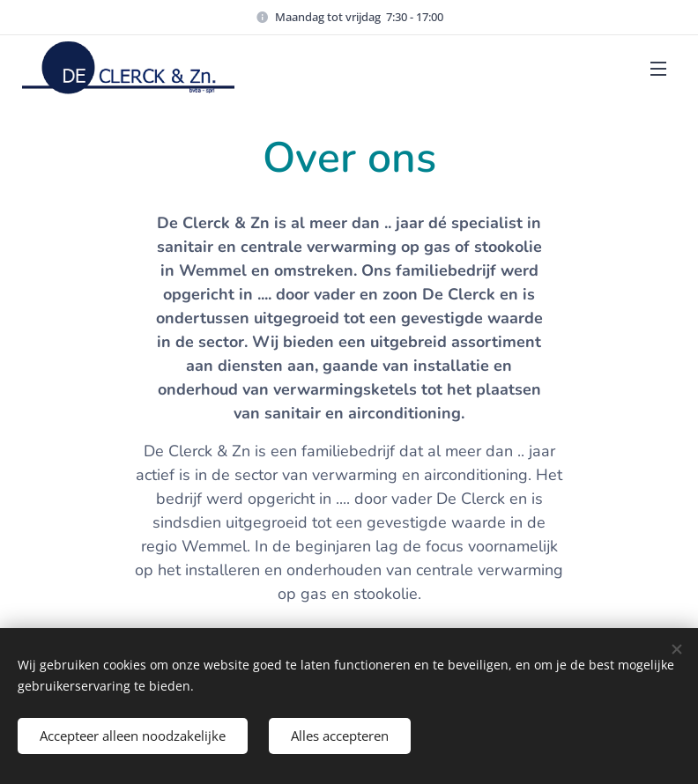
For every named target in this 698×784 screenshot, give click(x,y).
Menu (658, 69)
